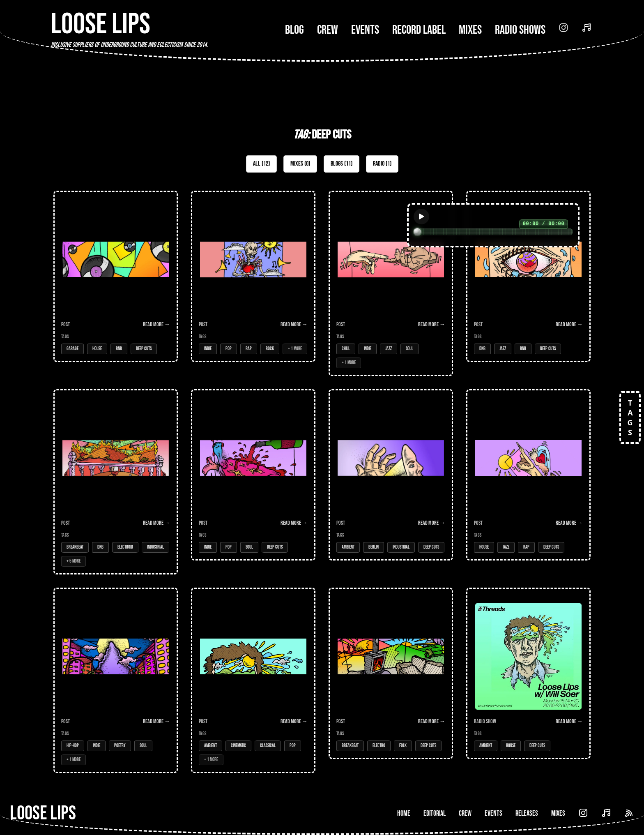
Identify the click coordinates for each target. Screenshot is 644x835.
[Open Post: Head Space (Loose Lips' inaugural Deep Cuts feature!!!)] (391, 475)
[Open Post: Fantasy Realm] (391, 673)
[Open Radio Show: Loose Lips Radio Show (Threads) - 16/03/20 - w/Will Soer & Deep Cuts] (528, 673)
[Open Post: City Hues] (116, 680)
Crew (328, 30)
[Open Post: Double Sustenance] (528, 475)
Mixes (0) (300, 164)
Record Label (419, 30)
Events (365, 30)
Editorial (435, 813)
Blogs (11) (342, 164)
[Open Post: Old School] (116, 276)
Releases (527, 813)
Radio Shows (520, 30)
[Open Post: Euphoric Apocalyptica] (116, 482)
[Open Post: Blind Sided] (528, 276)
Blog (294, 30)
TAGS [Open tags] (630, 417)
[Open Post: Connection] (391, 283)
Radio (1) (382, 164)
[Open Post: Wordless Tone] (253, 680)
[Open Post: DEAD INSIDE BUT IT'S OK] (253, 276)
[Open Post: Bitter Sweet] (253, 475)
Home (404, 813)
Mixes (470, 30)
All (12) (261, 164)
